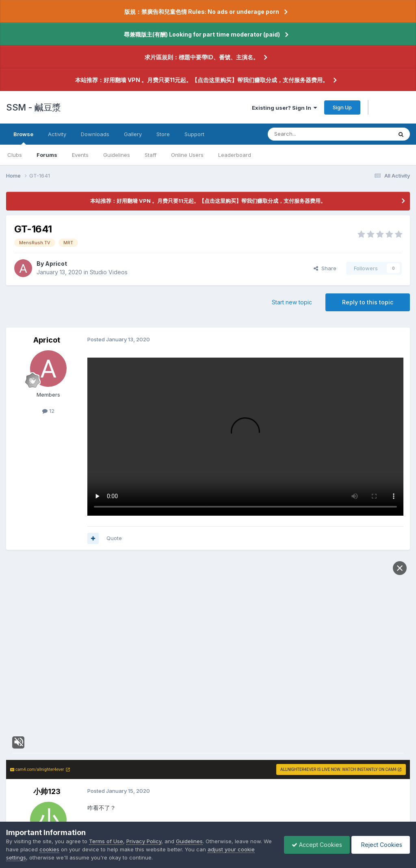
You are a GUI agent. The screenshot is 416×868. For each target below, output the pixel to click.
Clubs (15, 155)
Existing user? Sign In (284, 108)
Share (325, 268)
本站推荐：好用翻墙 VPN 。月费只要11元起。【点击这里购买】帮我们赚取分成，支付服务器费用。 (202, 80)
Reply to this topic (368, 302)
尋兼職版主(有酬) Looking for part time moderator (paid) (202, 34)
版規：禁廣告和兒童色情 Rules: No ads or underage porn (202, 12)
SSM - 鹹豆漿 (34, 107)
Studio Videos (109, 272)
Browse (23, 138)
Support (194, 134)
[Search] (309, 134)
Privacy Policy (144, 841)
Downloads (95, 134)
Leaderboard (235, 155)
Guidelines (117, 155)
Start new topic (292, 302)
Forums (47, 155)
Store (163, 134)
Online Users (187, 155)
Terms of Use (106, 841)
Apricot (56, 264)
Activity (57, 134)
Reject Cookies (380, 845)
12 (48, 411)
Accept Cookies (315, 845)
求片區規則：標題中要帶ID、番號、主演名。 (202, 57)
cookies (59, 849)
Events (80, 155)
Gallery (133, 134)
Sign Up (342, 107)
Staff (151, 155)
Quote (114, 538)
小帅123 (47, 791)
